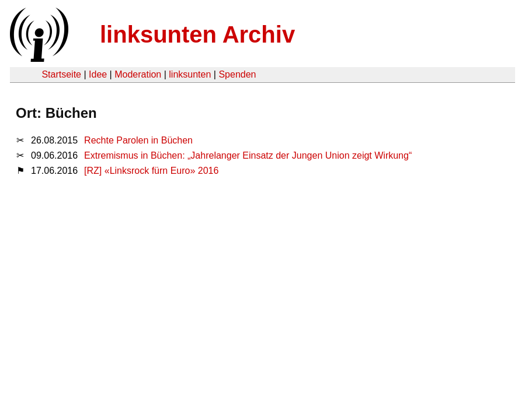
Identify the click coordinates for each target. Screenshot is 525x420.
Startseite (61, 74)
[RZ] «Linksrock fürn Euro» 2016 (151, 171)
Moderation (138, 74)
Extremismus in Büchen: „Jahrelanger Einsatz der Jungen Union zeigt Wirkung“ (248, 155)
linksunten (190, 74)
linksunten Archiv (197, 34)
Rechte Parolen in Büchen (138, 140)
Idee (98, 74)
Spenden (237, 74)
